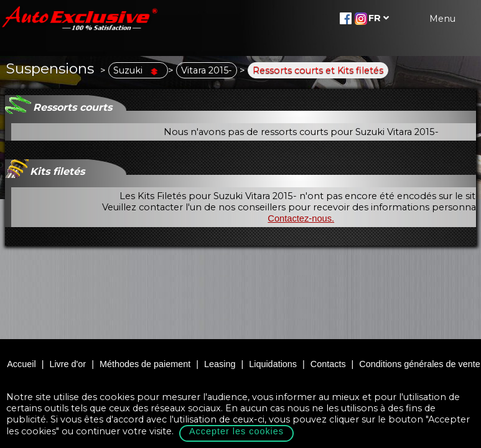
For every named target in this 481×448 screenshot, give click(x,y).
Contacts (328, 364)
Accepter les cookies (236, 431)
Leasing (220, 364)
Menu (442, 19)
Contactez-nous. (301, 218)
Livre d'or (68, 364)
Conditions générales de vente (419, 364)
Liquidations (273, 364)
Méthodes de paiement (145, 364)
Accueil (21, 364)
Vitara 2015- (207, 70)
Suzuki (138, 70)
